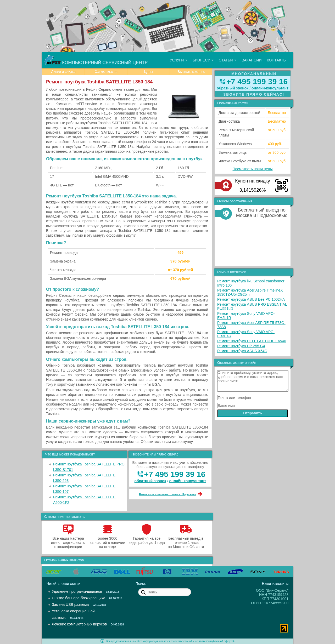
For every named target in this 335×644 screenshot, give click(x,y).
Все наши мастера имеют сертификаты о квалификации (68, 540)
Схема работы (106, 72)
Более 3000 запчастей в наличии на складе (107, 540)
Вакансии (252, 60)
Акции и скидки (63, 72)
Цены (148, 72)
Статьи (228, 60)
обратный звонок (150, 481)
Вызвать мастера (191, 72)
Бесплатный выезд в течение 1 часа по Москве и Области (186, 540)
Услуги (178, 60)
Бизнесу (203, 60)
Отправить (253, 413)
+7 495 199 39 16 (175, 474)
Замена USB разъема (70, 605)
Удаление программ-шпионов (77, 591)
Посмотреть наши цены (253, 169)
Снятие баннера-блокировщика (79, 598)
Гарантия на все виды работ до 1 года (147, 538)
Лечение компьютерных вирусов (79, 624)
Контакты (277, 60)
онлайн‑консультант (188, 481)
